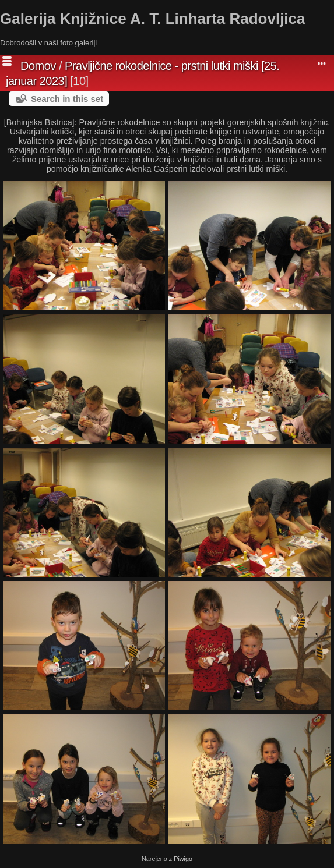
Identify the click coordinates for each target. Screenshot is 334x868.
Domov (38, 66)
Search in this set (67, 99)
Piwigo (183, 859)
